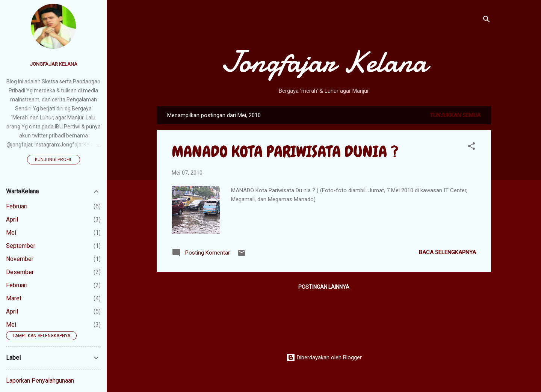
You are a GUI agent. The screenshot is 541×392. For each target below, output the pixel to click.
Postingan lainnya (324, 287)
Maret (14, 298)
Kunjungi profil (54, 160)
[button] (471, 147)
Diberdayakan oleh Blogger (324, 357)
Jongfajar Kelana (324, 62)
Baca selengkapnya (447, 252)
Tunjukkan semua (455, 115)
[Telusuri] (487, 20)
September (21, 246)
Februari (17, 206)
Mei (11, 233)
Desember (20, 272)
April (12, 219)
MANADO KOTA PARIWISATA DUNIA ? (285, 152)
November (20, 259)
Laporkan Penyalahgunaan (40, 381)
